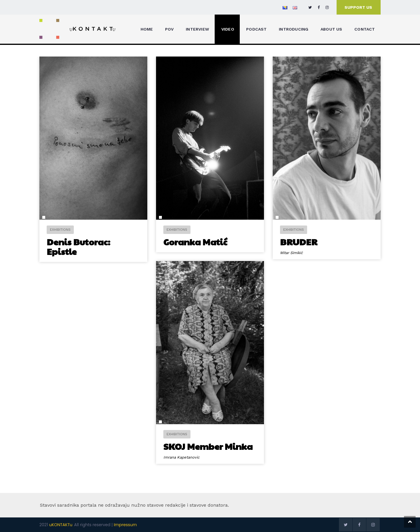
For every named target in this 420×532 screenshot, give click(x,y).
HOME (147, 29)
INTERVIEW (197, 29)
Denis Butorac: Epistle (78, 246)
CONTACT (365, 29)
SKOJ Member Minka (205, 447)
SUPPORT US (358, 7)
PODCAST (256, 29)
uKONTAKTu (61, 525)
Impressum (125, 525)
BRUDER (299, 242)
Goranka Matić (195, 242)
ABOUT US (331, 29)
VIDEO (228, 29)
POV (169, 29)
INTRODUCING (294, 29)
